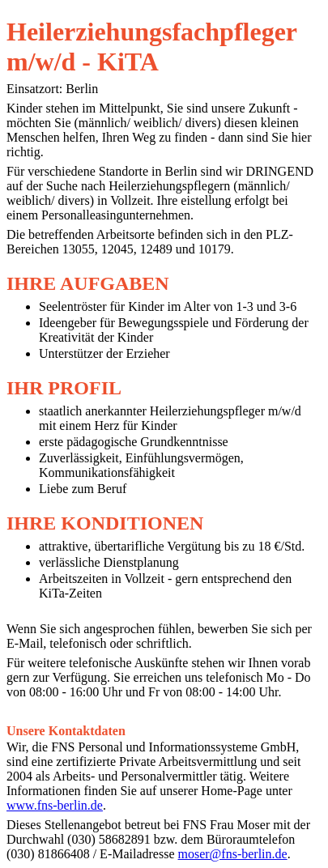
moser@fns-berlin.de (233, 854)
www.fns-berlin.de (55, 805)
